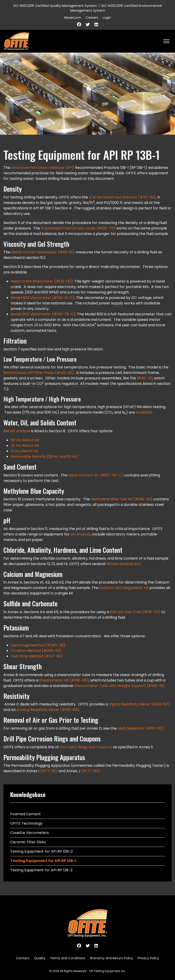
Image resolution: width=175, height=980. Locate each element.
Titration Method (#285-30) (36, 651)
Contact (23, 958)
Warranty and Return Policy (111, 958)
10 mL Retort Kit (24, 451)
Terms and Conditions (68, 958)
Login (107, 18)
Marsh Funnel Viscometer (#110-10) (43, 252)
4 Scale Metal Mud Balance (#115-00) (122, 197)
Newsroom (73, 18)
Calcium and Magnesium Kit (124, 588)
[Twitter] (88, 24)
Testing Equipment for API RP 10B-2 (41, 851)
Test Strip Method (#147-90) (37, 656)
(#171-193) (91, 771)
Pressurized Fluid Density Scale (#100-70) (78, 228)
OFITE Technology (26, 823)
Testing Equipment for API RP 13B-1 (43, 861)
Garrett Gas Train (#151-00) (135, 612)
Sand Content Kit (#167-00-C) (96, 475)
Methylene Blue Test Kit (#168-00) (122, 499)
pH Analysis (81, 534)
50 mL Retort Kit (25, 440)
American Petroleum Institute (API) (43, 168)
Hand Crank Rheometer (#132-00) (42, 281)
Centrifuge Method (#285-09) (38, 645)
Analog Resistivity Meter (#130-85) (48, 710)
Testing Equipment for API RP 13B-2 (41, 870)
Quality (40, 958)
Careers (92, 18)
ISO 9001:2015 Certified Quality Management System (55, 6)
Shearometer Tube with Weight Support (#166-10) (119, 686)
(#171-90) (49, 771)
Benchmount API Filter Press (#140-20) (39, 373)
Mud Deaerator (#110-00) (141, 728)
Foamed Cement (26, 814)
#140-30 (145, 378)
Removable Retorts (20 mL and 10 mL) (45, 457)
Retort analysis (17, 431)
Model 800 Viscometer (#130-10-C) (43, 298)
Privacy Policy (148, 958)
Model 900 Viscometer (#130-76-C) (43, 314)
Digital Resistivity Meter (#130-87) (139, 704)
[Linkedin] (96, 24)
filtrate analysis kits (123, 564)
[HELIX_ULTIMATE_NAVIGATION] (166, 41)
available (144, 412)
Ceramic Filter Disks (28, 842)
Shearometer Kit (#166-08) (64, 680)
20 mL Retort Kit (25, 446)
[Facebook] (79, 24)
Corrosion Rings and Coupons (86, 747)
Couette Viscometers (30, 833)
